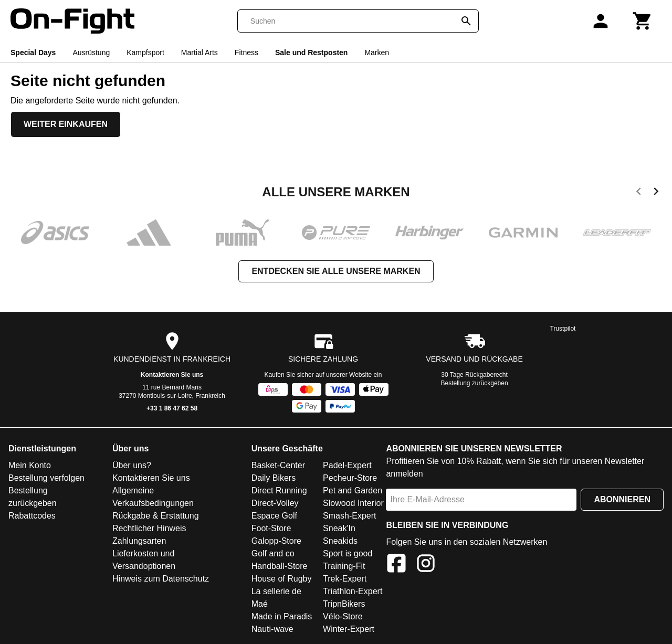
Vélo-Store (343, 616)
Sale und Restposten (311, 52)
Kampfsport (145, 52)
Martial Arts (199, 52)
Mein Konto (30, 465)
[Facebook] (396, 565)
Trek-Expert (345, 579)
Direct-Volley (275, 503)
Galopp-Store (276, 541)
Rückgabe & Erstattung (156, 516)
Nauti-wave (272, 629)
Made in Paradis (282, 616)
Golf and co (273, 553)
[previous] (639, 193)
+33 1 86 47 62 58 (172, 408)
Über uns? (132, 465)
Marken (377, 52)
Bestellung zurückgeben (475, 383)
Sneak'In (339, 528)
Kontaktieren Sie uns (172, 375)
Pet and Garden (353, 490)
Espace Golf (274, 516)
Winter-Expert (349, 629)
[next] (656, 193)
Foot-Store (271, 528)
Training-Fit (344, 566)
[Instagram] (426, 565)
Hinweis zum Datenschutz (161, 579)
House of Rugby (282, 579)
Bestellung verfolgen (46, 478)
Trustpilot (563, 329)
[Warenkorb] (643, 21)
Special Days (33, 52)
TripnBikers (344, 604)
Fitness (246, 52)
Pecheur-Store (350, 478)
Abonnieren (622, 499)
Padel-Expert (347, 465)
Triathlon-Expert (353, 591)
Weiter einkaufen (66, 124)
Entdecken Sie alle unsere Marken (336, 271)
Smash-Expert (349, 516)
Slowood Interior (353, 503)
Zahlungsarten (139, 541)
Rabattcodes (32, 516)
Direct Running (279, 490)
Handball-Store (280, 566)
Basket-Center (278, 465)
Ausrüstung (91, 52)
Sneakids (340, 541)
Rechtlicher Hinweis (149, 528)
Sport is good (348, 553)
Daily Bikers (274, 478)
